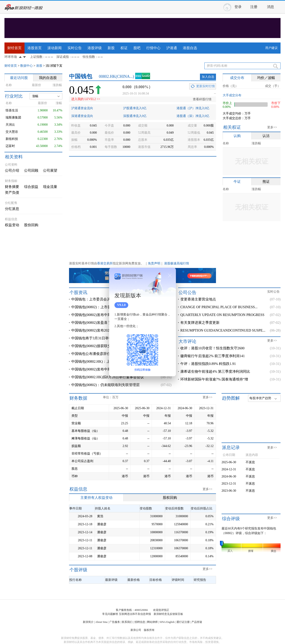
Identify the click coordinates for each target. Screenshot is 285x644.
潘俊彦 (102, 524)
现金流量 (50, 187)
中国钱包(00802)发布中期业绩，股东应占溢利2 (108, 315)
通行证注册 (183, 622)
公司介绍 (12, 170)
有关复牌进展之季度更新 (200, 323)
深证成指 (63, 57)
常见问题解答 (110, 614)
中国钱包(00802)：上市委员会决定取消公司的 (107, 307)
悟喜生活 (12, 110)
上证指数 (36, 57)
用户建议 (271, 48)
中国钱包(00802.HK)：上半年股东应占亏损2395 (108, 361)
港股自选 (190, 48)
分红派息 (12, 209)
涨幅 (35, 96)
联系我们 (127, 622)
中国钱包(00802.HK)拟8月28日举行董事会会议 (108, 377)
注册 (254, 7)
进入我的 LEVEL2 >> (86, 99)
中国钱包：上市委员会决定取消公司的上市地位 (109, 299)
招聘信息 (140, 622)
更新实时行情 (206, 86)
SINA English (167, 622)
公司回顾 (31, 170)
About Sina (101, 622)
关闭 (170, 276)
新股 (111, 48)
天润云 (10, 125)
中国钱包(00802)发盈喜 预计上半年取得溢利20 (108, 323)
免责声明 (154, 263)
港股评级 (95, 48)
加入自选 (208, 77)
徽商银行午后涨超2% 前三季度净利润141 (213, 356)
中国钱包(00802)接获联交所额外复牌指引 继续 (108, 346)
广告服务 (115, 622)
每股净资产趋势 (260, 398)
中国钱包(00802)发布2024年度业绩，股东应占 (107, 330)
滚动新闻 (55, 48)
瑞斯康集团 (13, 118)
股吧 (137, 48)
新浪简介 (88, 622)
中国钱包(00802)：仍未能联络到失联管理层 (105, 385)
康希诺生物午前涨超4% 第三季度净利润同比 (215, 371)
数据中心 (26, 66)
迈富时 (10, 146)
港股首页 (35, 48)
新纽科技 (12, 139)
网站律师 (152, 622)
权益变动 (12, 225)
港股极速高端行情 (177, 263)
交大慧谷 (12, 132)
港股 (39, 66)
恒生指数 (89, 57)
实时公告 (75, 48)
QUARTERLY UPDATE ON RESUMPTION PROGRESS (222, 315)
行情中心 (153, 48)
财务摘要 (12, 187)
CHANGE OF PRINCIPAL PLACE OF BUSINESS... (219, 307)
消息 (271, 7)
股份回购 (31, 225)
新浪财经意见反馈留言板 (168, 614)
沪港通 (172, 48)
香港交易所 (105, 263)
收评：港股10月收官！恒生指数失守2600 (212, 348)
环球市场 (11, 57)
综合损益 (31, 187)
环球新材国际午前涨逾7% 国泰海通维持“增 (214, 379)
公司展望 (50, 170)
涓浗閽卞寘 (54, 66)
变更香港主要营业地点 (198, 299)
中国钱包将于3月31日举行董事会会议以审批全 (108, 338)
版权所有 (149, 630)
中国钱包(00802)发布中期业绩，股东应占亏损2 (108, 369)
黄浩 (100, 516)
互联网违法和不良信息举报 (135, 614)
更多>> (272, 127)
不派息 (250, 462)
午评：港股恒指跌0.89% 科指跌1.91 (208, 364)
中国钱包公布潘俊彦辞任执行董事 (98, 354)
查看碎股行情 (202, 99)
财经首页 (14, 48)
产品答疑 (197, 622)
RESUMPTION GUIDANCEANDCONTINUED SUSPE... (223, 330)
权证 (124, 48)
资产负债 (12, 192)
